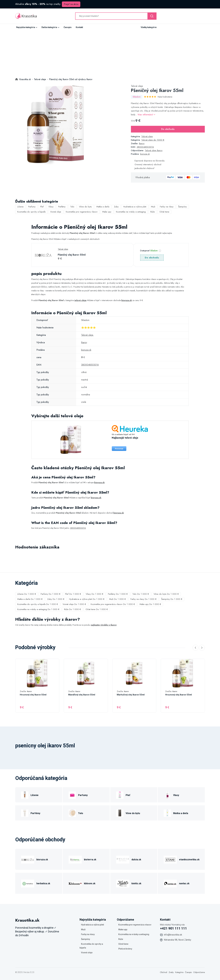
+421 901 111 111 (173, 928)
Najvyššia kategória (26, 27)
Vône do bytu (85, 207)
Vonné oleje (56, 212)
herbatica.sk (43, 883)
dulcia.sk (136, 860)
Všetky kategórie (149, 27)
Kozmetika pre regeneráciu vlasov (82, 212)
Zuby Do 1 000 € (56, 599)
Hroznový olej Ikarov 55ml (33, 695)
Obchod (163, 972)
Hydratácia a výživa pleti (135, 207)
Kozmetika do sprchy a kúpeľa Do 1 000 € (38, 604)
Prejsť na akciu (71, 4)
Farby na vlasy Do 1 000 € (143, 599)
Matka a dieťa (103, 207)
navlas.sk (184, 883)
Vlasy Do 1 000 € (94, 594)
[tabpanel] (55, 124)
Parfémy (62, 207)
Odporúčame (199, 972)
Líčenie (20, 207)
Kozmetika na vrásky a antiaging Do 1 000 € (38, 609)
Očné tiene (164, 212)
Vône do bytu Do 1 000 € (166, 594)
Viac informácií (146, 115)
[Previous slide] (195, 648)
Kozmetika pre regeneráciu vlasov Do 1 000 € (113, 604)
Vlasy (51, 207)
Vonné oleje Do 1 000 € (74, 604)
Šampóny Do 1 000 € (172, 599)
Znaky (171, 972)
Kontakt (79, 27)
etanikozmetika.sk (189, 860)
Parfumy (32, 207)
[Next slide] (202, 648)
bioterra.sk (90, 860)
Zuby (116, 207)
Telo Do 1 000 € (141, 594)
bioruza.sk (145, 154)
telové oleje (80, 300)
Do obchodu (168, 129)
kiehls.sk (136, 883)
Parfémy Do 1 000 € (118, 594)
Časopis (68, 27)
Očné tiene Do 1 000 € (97, 609)
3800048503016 (145, 147)
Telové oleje (137, 86)
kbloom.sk (90, 883)
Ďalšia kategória (49, 27)
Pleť (42, 207)
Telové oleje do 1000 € (153, 140)
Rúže (153, 212)
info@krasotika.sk (173, 935)
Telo (72, 207)
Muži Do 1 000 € (117, 599)
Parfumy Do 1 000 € (51, 594)
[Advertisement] (110, 53)
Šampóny (182, 207)
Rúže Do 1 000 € (72, 609)
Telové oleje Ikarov (154, 150)
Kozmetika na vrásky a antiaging (131, 212)
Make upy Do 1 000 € (150, 604)
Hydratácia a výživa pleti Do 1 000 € (87, 599)
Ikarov (142, 143)
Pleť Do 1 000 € (73, 594)
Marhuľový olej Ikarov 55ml (131, 695)
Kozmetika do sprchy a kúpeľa (31, 212)
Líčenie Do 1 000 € (27, 594)
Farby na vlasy (167, 207)
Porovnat (119, 449)
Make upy (107, 212)
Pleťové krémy (125, 949)
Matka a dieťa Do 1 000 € (30, 599)
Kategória (179, 972)
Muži (153, 207)
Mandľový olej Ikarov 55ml (82, 695)
